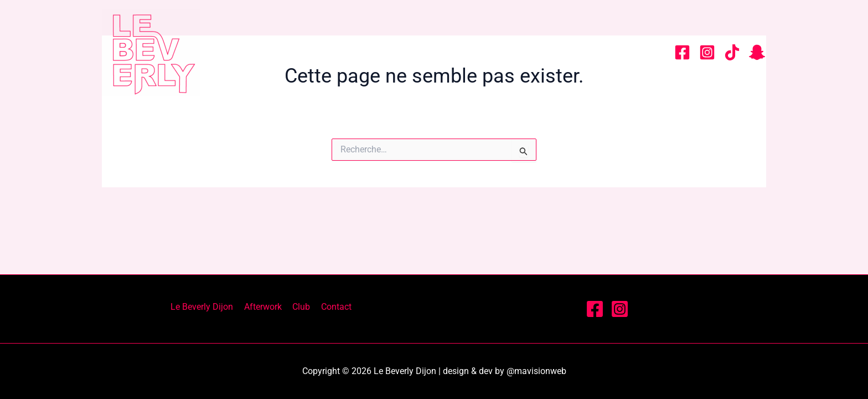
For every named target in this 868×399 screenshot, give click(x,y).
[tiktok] (732, 52)
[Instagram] (707, 52)
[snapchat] (757, 52)
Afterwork (495, 52)
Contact (625, 52)
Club (564, 52)
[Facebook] (682, 52)
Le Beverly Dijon (392, 52)
